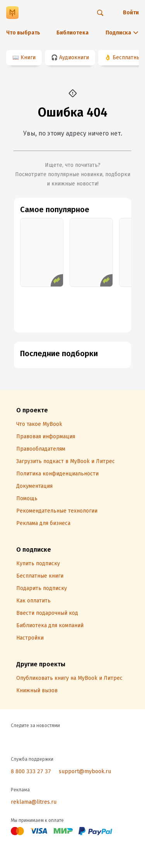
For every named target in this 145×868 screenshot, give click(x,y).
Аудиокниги (74, 57)
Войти (131, 13)
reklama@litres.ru (34, 802)
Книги (28, 57)
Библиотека (72, 33)
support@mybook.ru (85, 771)
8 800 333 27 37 (31, 771)
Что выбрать (23, 33)
